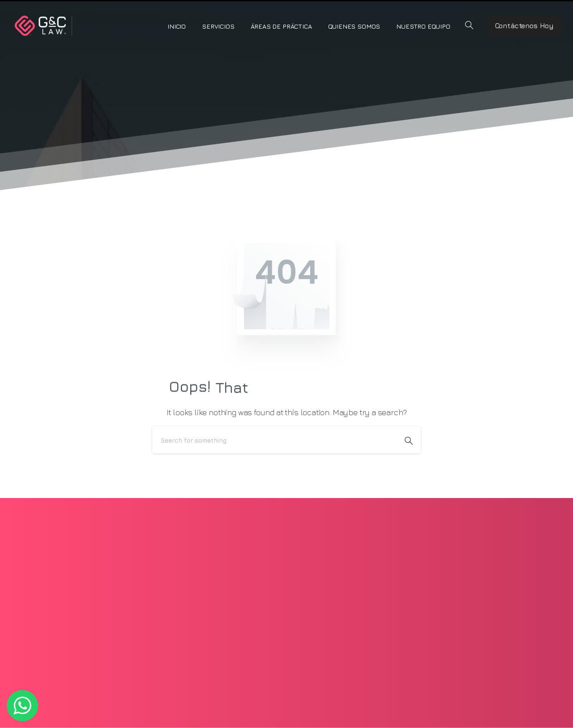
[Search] (274, 440)
